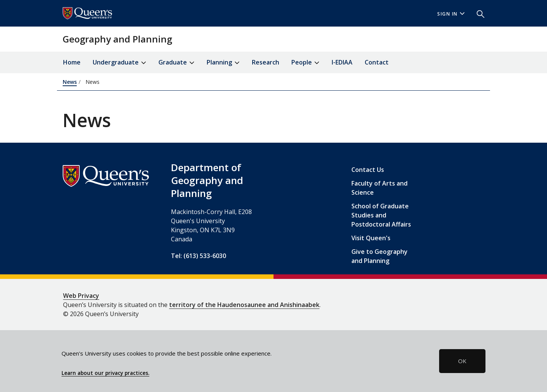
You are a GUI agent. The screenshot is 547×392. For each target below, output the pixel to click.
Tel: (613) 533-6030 (198, 256)
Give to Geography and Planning (379, 256)
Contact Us (368, 170)
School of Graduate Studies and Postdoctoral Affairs (381, 215)
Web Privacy (81, 296)
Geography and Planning (117, 39)
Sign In (451, 14)
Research (266, 62)
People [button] (305, 63)
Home (72, 62)
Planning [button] (223, 63)
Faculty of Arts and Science (379, 188)
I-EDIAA (342, 62)
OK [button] (462, 361)
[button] (477, 13)
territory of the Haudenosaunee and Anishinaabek (244, 305)
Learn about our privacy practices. (105, 373)
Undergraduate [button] (119, 63)
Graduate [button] (176, 63)
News (70, 82)
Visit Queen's (371, 238)
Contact (377, 62)
